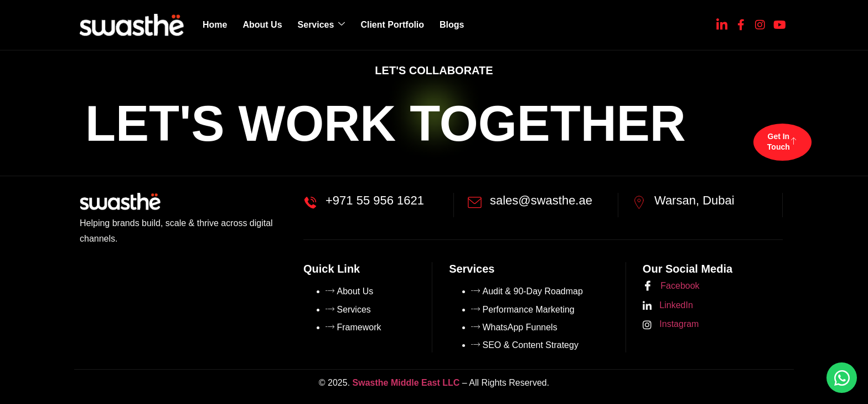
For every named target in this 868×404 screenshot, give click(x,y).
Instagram (671, 324)
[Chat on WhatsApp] (842, 378)
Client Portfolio (392, 25)
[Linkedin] (722, 23)
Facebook (671, 287)
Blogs (452, 25)
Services (322, 25)
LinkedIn (668, 306)
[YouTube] (779, 23)
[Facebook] (741, 23)
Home (215, 25)
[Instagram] (760, 23)
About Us (262, 25)
